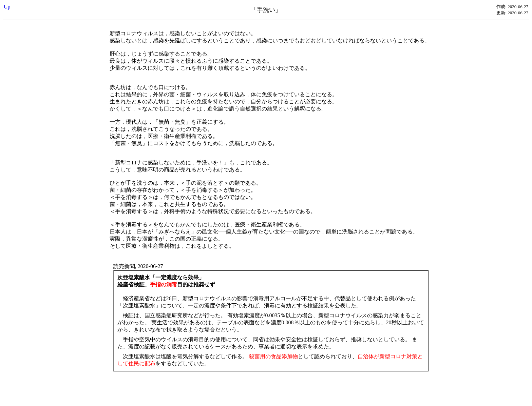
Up (7, 7)
